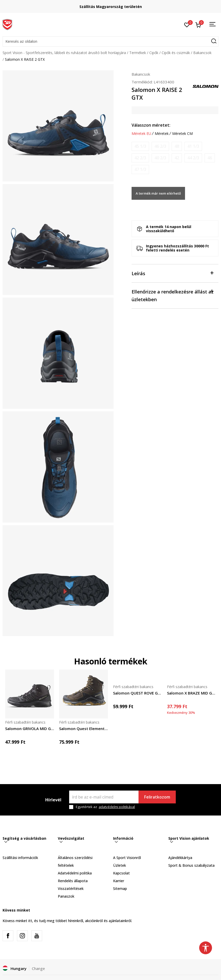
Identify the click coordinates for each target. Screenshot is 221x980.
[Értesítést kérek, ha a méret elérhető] (140, 146)
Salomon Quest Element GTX (84, 729)
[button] (110, 41)
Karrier (119, 881)
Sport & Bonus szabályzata (191, 865)
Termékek (138, 53)
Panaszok (66, 896)
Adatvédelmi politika (75, 873)
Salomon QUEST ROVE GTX (137, 693)
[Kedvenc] (187, 24)
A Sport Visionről (127, 858)
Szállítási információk (20, 858)
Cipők (154, 53)
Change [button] (38, 968)
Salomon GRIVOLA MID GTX (30, 729)
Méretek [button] (162, 134)
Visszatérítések (71, 888)
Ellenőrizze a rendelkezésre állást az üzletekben (173, 295)
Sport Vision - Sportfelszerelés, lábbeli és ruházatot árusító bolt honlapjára (64, 53)
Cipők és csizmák (176, 53)
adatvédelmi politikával (117, 807)
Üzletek (119, 865)
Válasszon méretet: (151, 125)
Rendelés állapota (73, 881)
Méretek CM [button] (182, 134)
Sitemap (120, 888)
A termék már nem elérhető (158, 193)
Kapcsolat (121, 873)
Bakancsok (202, 53)
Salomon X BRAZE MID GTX (191, 693)
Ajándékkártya (180, 858)
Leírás (172, 273)
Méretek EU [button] (141, 134)
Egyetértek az (105, 807)
